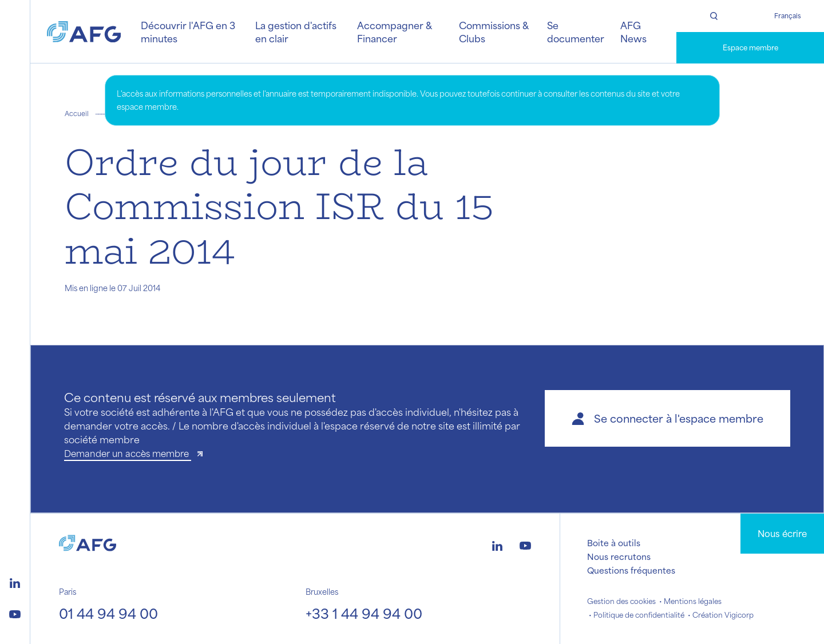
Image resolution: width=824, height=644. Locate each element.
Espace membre (750, 47)
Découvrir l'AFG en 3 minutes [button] (188, 31)
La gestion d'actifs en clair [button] (296, 31)
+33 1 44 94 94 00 (364, 613)
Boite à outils (614, 543)
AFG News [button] (633, 31)
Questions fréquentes (631, 570)
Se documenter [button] (576, 31)
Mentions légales (693, 601)
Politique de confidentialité (639, 615)
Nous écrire (782, 533)
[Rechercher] (713, 16)
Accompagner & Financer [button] (394, 31)
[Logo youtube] (15, 613)
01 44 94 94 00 (108, 613)
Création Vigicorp (723, 615)
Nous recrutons (619, 556)
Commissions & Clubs (494, 31)
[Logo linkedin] (15, 582)
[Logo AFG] (84, 32)
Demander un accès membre (128, 453)
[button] (667, 418)
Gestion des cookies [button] (621, 601)
